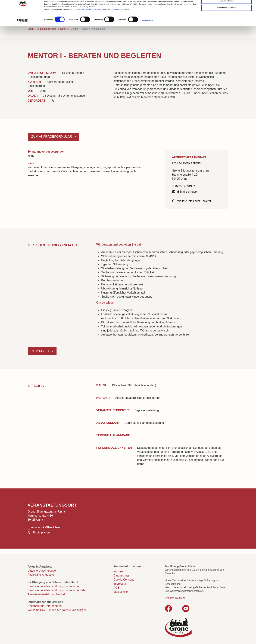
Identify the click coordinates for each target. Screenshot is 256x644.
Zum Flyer (41, 351)
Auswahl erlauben (227, 14)
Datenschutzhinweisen (91, 23)
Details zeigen (148, 34)
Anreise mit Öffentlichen (45, 527)
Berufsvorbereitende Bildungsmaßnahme (53, 586)
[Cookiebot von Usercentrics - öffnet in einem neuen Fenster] (23, 34)
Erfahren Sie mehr (175, 598)
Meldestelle (121, 592)
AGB (117, 588)
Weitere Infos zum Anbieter (194, 201)
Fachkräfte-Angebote (41, 575)
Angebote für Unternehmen (45, 606)
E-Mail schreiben (188, 192)
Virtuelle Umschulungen (43, 571)
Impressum (116, 23)
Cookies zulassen (227, 7)
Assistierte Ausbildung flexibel (46, 594)
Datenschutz (121, 576)
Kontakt (118, 571)
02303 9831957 (185, 186)
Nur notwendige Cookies (227, 21)
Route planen (41, 532)
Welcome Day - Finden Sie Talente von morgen (57, 610)
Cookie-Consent (124, 580)
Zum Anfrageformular (52, 137)
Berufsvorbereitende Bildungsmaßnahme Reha (57, 590)
